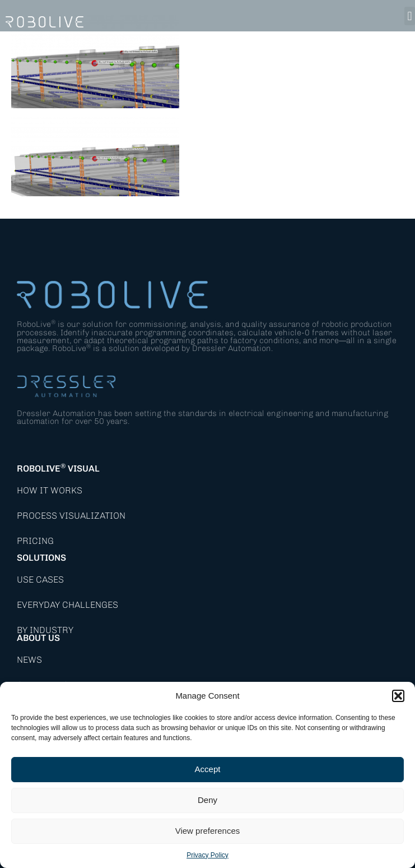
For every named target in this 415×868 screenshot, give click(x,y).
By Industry (45, 630)
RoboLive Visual (58, 468)
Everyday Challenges (67, 605)
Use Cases (40, 580)
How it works (50, 490)
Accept (208, 769)
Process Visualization (71, 516)
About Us (38, 638)
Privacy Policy (207, 855)
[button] (398, 696)
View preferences (208, 831)
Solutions (41, 558)
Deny (207, 800)
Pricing (35, 541)
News (29, 660)
